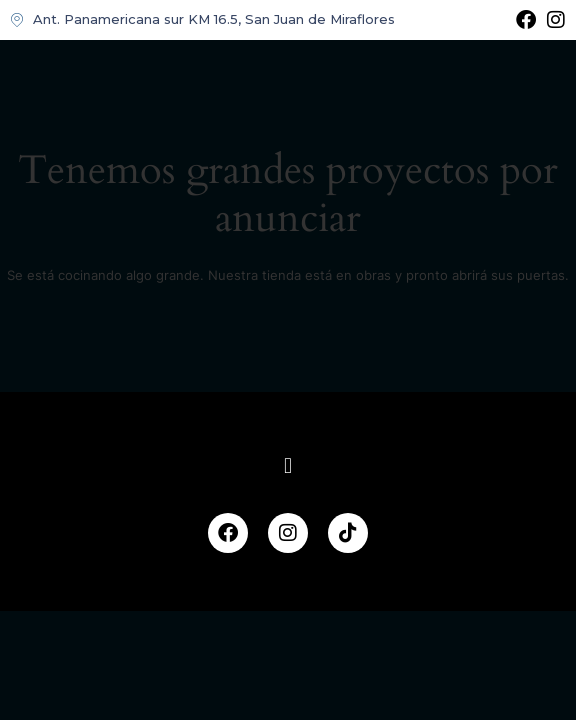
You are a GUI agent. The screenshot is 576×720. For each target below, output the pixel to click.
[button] (287, 466)
